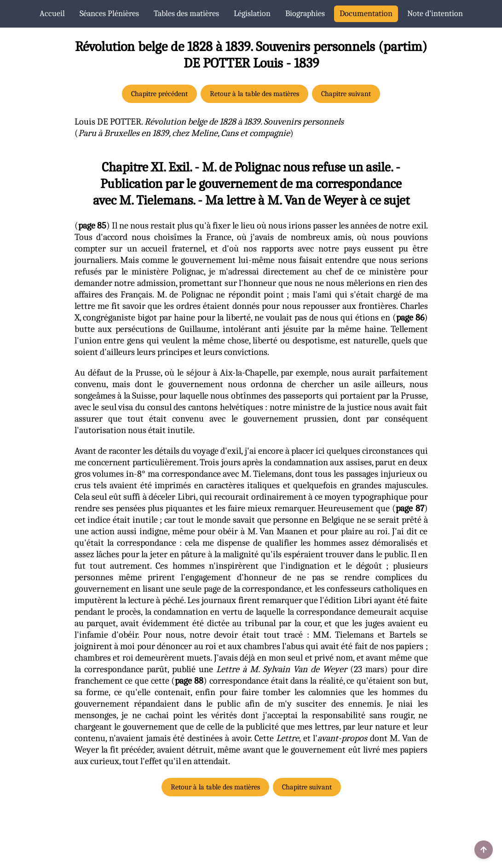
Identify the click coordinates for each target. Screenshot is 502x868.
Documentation (366, 14)
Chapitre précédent (159, 94)
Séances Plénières (109, 14)
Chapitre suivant (346, 94)
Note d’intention (435, 14)
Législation (252, 14)
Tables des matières (186, 14)
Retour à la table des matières (254, 94)
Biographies (305, 14)
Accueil (52, 14)
